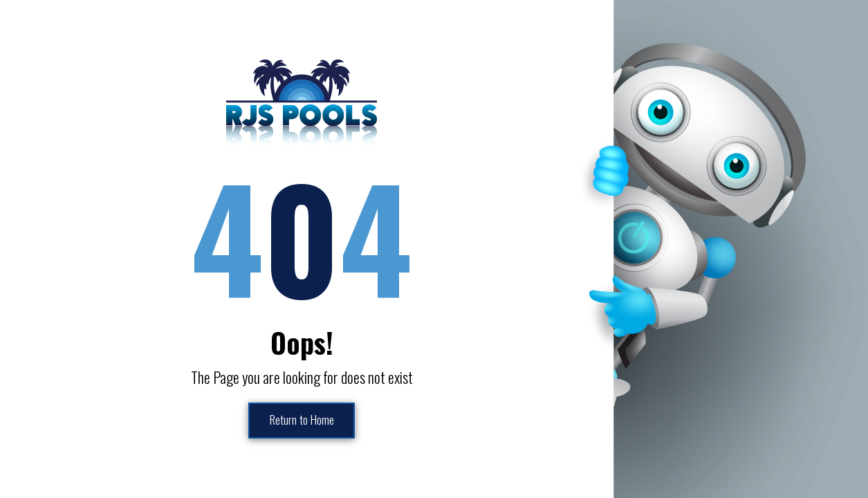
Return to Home (302, 421)
